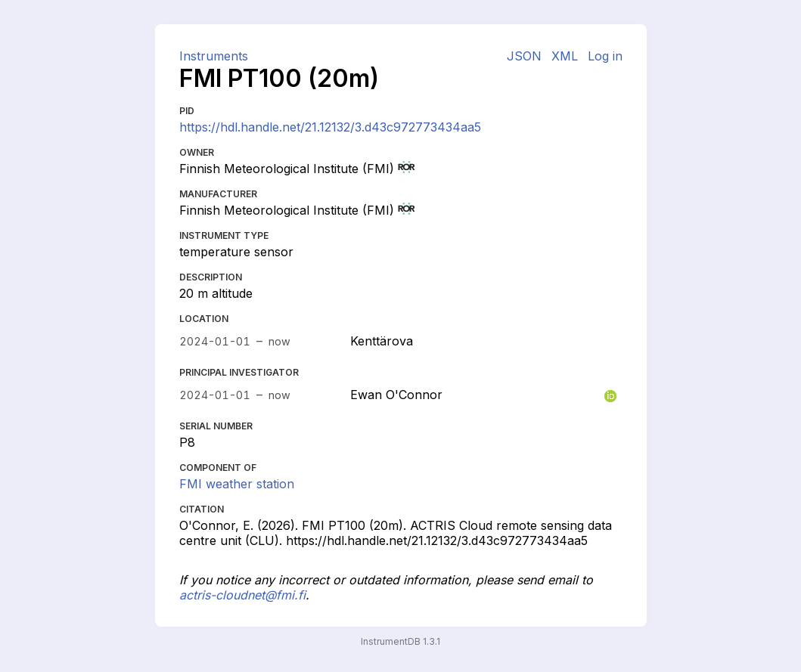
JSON (524, 56)
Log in (605, 56)
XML (565, 56)
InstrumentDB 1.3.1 (400, 641)
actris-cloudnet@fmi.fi (242, 595)
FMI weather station (237, 484)
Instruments (214, 56)
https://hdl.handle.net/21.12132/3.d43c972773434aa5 (330, 127)
